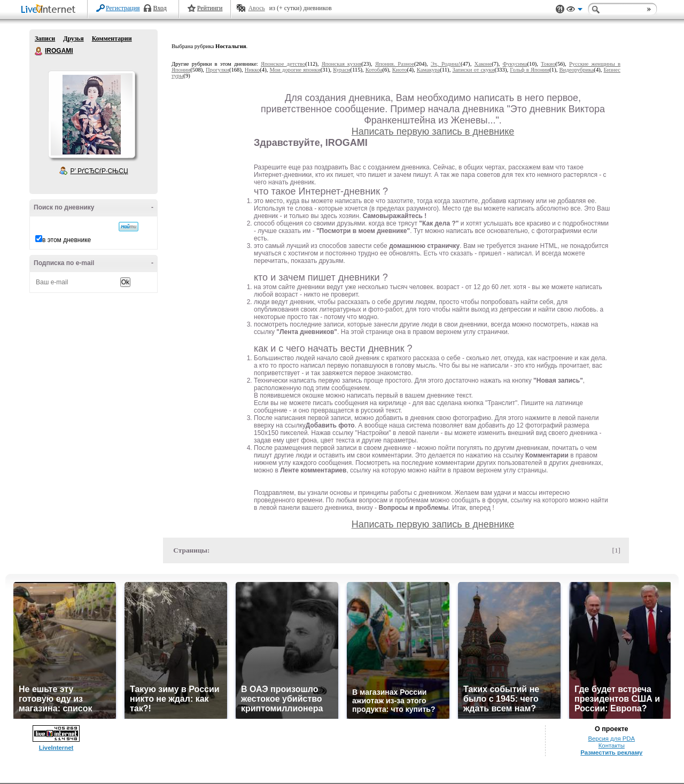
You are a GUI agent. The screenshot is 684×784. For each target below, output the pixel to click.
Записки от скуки (473, 70)
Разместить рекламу (611, 752)
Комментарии (112, 38)
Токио (548, 64)
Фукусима (515, 64)
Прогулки (217, 70)
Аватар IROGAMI (91, 114)
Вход (160, 8)
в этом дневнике (67, 240)
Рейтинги (210, 8)
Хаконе (483, 64)
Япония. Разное (395, 64)
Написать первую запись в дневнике (433, 131)
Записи (45, 38)
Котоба (374, 70)
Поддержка (560, 9)
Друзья (73, 38)
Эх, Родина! (446, 64)
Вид (574, 11)
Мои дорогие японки (295, 70)
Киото (400, 70)
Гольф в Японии (530, 70)
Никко (252, 70)
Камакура (429, 70)
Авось (256, 8)
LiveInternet (50, 10)
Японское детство (283, 64)
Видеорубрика (576, 70)
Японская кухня (342, 64)
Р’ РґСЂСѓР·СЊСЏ (99, 171)
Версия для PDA (611, 739)
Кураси (341, 70)
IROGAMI (39, 51)
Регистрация (123, 8)
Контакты (612, 746)
